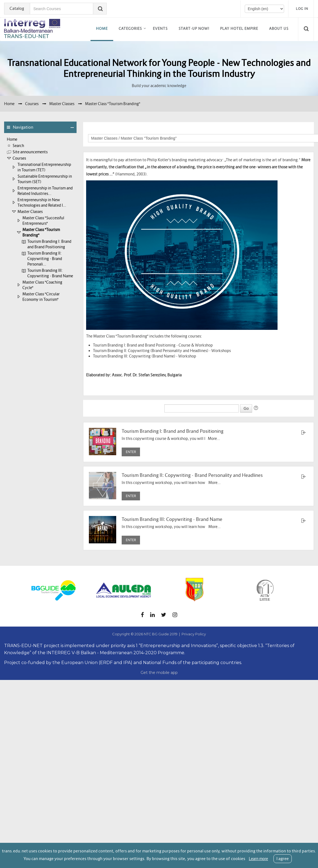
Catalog (17, 8)
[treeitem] (40, 139)
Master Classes (30, 212)
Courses (19, 158)
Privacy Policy (194, 634)
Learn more (258, 859)
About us (279, 29)
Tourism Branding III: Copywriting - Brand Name (172, 519)
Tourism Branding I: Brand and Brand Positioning (173, 431)
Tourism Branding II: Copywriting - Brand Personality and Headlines (192, 475)
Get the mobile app (159, 673)
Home (102, 29)
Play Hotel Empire (239, 29)
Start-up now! (194, 29)
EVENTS (160, 29)
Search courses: (151, 408)
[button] (307, 29)
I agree (283, 859)
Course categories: (241, 130)
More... (214, 439)
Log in (302, 9)
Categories (130, 29)
